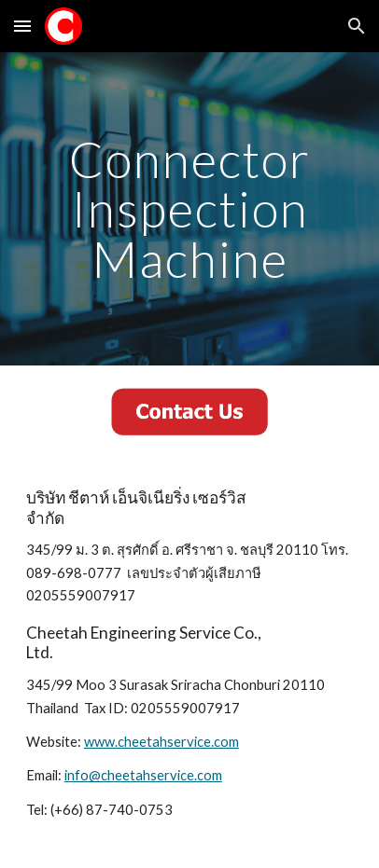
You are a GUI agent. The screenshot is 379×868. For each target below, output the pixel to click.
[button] (22, 26)
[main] (189, 209)
